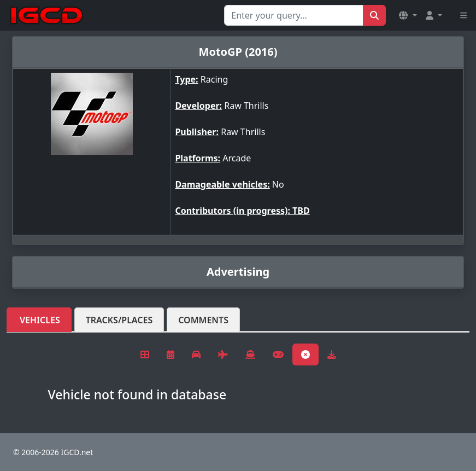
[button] (408, 15)
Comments (203, 320)
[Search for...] (294, 15)
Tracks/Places (119, 320)
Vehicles (40, 320)
